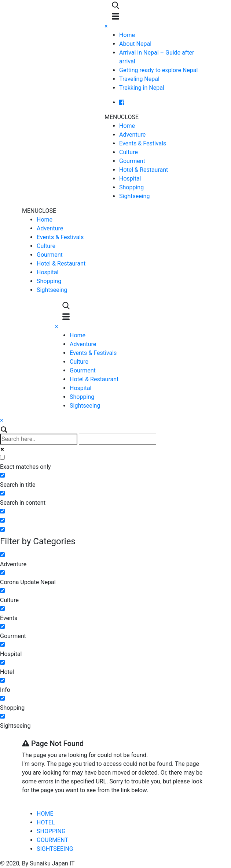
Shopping (131, 187)
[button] (122, 117)
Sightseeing (134, 196)
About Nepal (135, 44)
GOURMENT (52, 840)
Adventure (132, 135)
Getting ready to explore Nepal (158, 70)
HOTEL (46, 822)
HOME (45, 814)
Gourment (132, 161)
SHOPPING (51, 831)
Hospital (130, 179)
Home (127, 35)
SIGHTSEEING (55, 849)
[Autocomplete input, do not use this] (118, 439)
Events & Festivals (143, 143)
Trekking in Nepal (142, 88)
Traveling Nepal (139, 79)
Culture (129, 152)
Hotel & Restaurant (144, 170)
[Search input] (39, 439)
